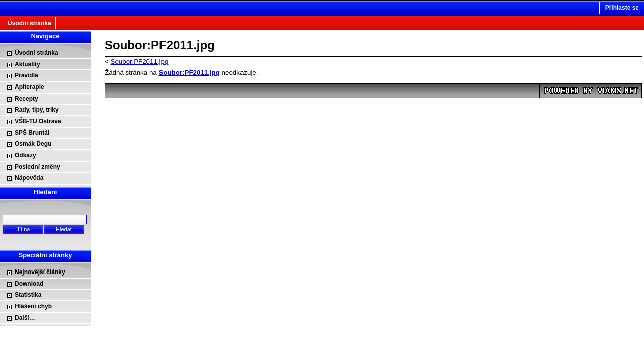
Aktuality (27, 64)
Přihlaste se (622, 8)
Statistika (28, 295)
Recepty (26, 99)
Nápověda (29, 178)
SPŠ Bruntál (32, 133)
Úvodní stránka (29, 23)
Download (29, 284)
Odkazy (25, 155)
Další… (25, 318)
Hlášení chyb (33, 306)
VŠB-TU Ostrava (38, 121)
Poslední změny (37, 167)
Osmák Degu (33, 144)
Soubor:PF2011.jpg (140, 62)
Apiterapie (29, 87)
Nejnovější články (40, 272)
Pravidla (26, 75)
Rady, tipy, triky (37, 110)
